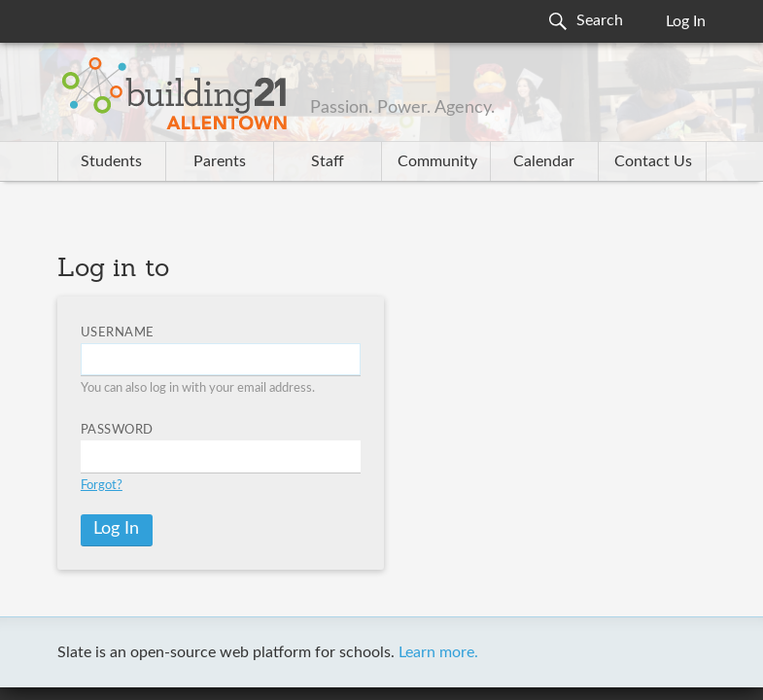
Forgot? (102, 486)
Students (111, 161)
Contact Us (653, 161)
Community (437, 161)
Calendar (544, 161)
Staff (328, 161)
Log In (686, 21)
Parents (220, 161)
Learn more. (438, 652)
